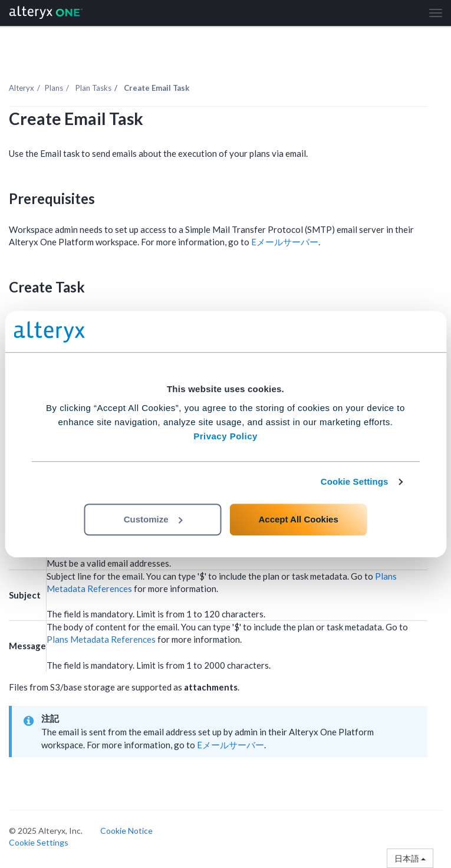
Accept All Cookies (298, 519)
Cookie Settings (355, 481)
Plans (54, 88)
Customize (153, 519)
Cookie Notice (126, 831)
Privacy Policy (225, 436)
